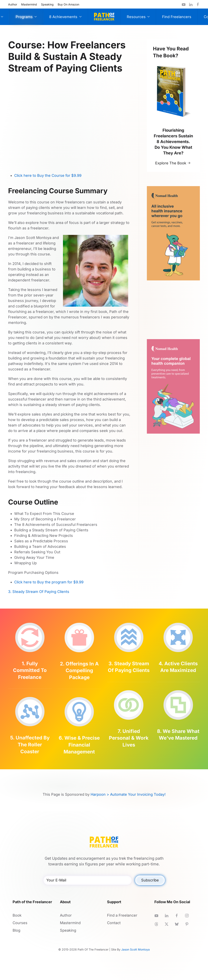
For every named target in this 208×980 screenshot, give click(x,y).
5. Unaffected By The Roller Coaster (30, 744)
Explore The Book (171, 163)
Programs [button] (26, 17)
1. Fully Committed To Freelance (30, 670)
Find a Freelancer (122, 915)
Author (13, 4)
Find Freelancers (177, 17)
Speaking (47, 4)
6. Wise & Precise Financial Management (79, 745)
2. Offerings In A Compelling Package (79, 671)
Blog (16, 930)
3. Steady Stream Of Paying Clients (39, 592)
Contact (114, 923)
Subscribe (150, 880)
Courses (20, 923)
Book (17, 915)
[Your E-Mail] (88, 880)
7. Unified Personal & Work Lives (129, 738)
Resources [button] (138, 17)
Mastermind (29, 4)
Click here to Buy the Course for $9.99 (48, 175)
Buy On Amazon (68, 4)
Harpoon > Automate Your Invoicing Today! (128, 794)
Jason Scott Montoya (135, 949)
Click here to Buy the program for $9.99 (49, 582)
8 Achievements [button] (65, 17)
